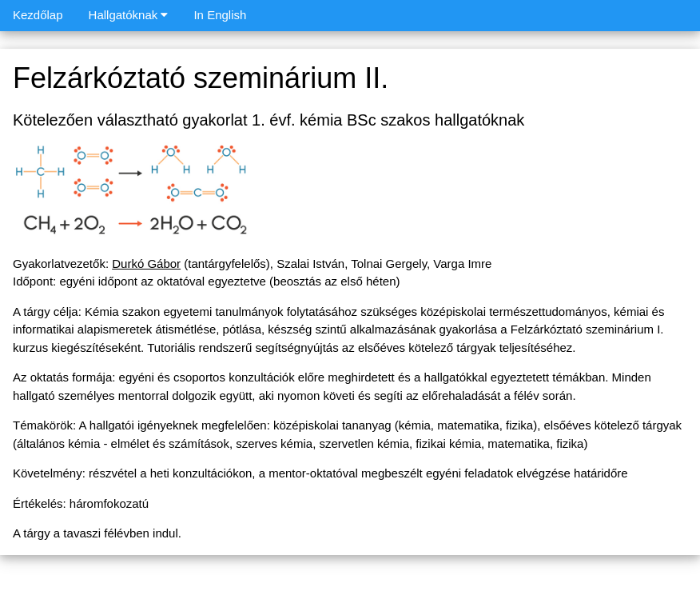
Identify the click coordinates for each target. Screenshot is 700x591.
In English (220, 15)
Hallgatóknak (129, 15)
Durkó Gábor (146, 264)
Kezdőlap (38, 15)
